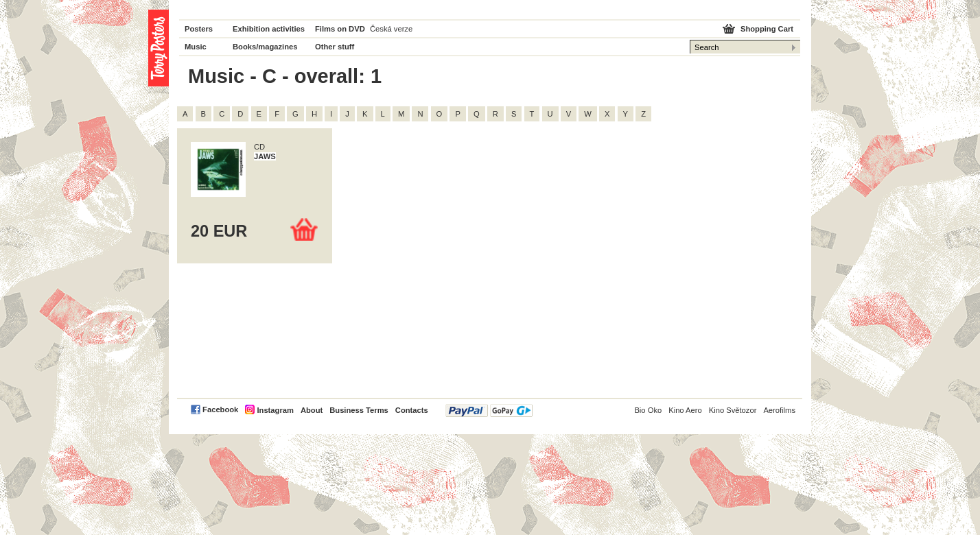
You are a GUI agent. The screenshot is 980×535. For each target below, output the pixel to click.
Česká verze (391, 29)
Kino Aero (685, 410)
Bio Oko (648, 410)
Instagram (275, 410)
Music (196, 47)
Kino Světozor (733, 410)
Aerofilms (779, 410)
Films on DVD (340, 29)
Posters (199, 29)
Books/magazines (265, 47)
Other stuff (335, 47)
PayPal (489, 411)
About (312, 410)
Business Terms (359, 410)
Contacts (412, 410)
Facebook (220, 409)
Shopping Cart (767, 29)
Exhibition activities (269, 29)
